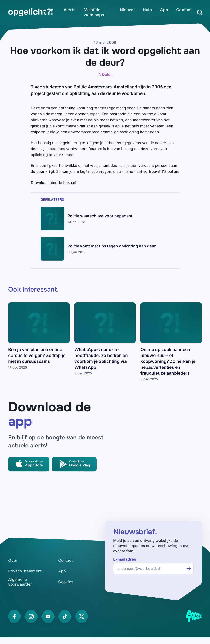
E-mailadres (125, 559)
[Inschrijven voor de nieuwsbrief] (189, 569)
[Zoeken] (200, 12)
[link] (31, 12)
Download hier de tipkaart (54, 183)
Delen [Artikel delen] (105, 75)
